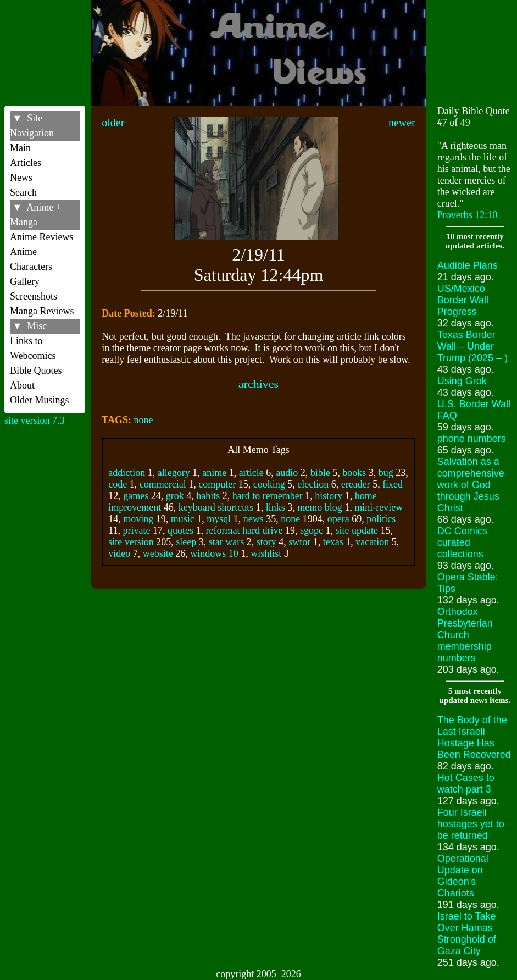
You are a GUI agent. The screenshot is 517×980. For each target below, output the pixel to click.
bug (386, 473)
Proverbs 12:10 (468, 215)
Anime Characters (31, 259)
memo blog (320, 507)
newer (402, 123)
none (143, 420)
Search (23, 192)
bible (320, 473)
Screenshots (34, 296)
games (136, 496)
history (329, 496)
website (158, 553)
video (119, 553)
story (266, 542)
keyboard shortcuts (216, 507)
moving (138, 519)
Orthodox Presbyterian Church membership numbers (465, 635)
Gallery (25, 281)
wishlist (266, 553)
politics (381, 519)
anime (214, 473)
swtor (299, 542)
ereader (356, 484)
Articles (26, 163)
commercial (163, 484)
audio (287, 473)
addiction (127, 473)
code (118, 484)
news (254, 519)
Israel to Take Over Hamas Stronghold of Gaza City (467, 934)
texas (333, 542)
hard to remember (268, 496)
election (313, 484)
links (276, 507)
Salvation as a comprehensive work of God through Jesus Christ (471, 485)
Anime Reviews (41, 237)
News (21, 178)
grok (175, 496)
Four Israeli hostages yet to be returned (471, 824)
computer (217, 484)
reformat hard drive (244, 530)
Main (20, 148)
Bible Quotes (36, 370)
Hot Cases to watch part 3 (466, 784)
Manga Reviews (42, 311)
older (113, 123)
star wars (226, 542)
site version (131, 542)
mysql (219, 519)
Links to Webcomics (33, 348)
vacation (372, 542)
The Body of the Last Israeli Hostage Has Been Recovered (474, 737)
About (22, 385)
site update (357, 530)
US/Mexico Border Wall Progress (463, 300)
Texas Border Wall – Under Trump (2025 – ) (472, 346)
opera (338, 519)
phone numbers (472, 439)
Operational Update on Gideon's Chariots (463, 876)
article (251, 473)
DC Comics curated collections (462, 542)
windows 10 (214, 553)
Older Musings (40, 400)
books (354, 473)
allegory (174, 473)
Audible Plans (468, 265)
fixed (393, 484)
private (137, 530)
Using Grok (462, 381)
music (183, 519)
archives (258, 384)
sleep (186, 542)
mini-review (379, 507)
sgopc (312, 530)
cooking (269, 484)
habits (208, 496)
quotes (180, 530)
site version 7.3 (35, 420)
